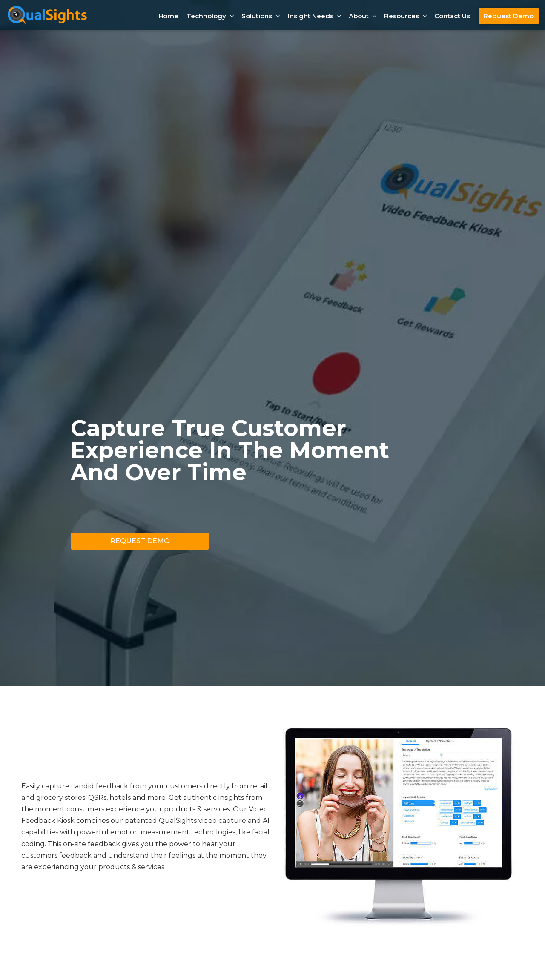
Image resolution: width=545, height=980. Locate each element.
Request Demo (508, 16)
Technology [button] (206, 16)
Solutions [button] (257, 16)
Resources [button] (402, 16)
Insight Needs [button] (311, 16)
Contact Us (452, 16)
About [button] (359, 16)
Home (168, 16)
